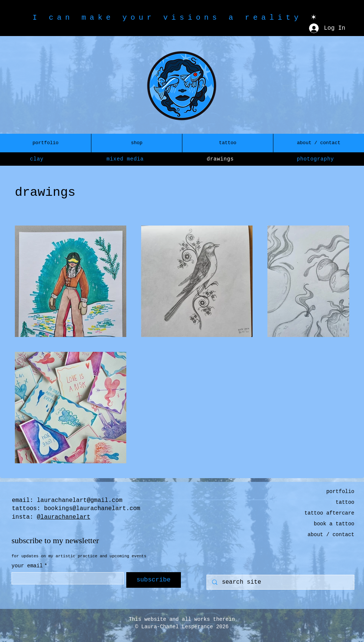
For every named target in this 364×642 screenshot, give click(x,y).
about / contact (331, 535)
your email (29, 566)
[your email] (65, 578)
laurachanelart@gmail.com (79, 500)
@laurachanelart (64, 517)
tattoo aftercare (329, 513)
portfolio (340, 492)
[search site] (280, 582)
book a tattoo (334, 524)
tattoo (345, 502)
